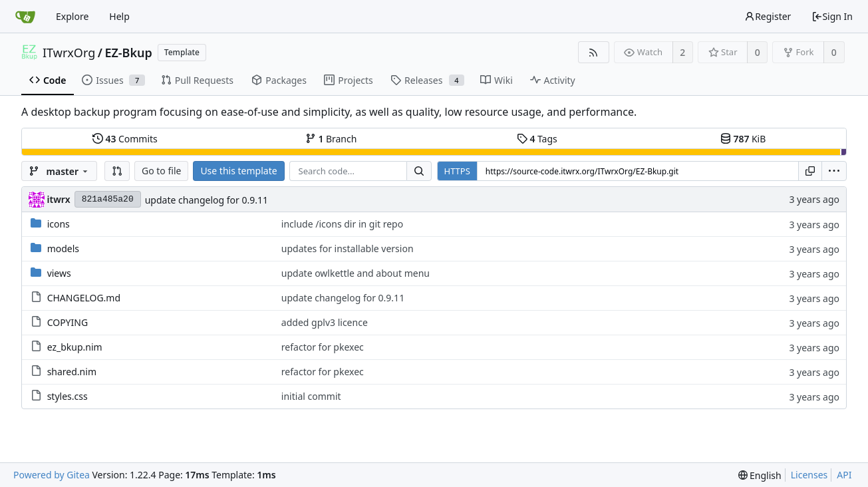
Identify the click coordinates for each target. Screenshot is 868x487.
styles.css (68, 396)
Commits (125, 139)
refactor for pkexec (323, 347)
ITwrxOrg (69, 53)
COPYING (68, 322)
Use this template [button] (238, 171)
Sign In (832, 16)
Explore (72, 16)
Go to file (161, 171)
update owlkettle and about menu (356, 273)
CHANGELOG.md (84, 298)
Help (119, 16)
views (59, 273)
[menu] (834, 171)
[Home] (25, 17)
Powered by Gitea (52, 475)
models (63, 248)
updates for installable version (348, 248)
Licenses (809, 475)
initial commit (311, 396)
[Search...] (419, 171)
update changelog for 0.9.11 (207, 200)
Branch (331, 139)
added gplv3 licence (325, 322)
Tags (537, 139)
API (844, 475)
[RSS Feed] (594, 52)
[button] (117, 171)
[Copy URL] (810, 171)
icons (59, 224)
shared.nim (72, 372)
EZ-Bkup (128, 53)
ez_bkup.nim (75, 347)
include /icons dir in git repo (342, 224)
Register (768, 16)
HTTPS (457, 171)
